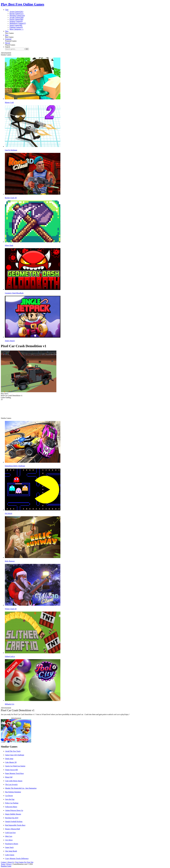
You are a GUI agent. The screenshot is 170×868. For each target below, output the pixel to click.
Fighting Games (16, 27)
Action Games (16, 12)
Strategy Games (16, 21)
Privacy (9, 864)
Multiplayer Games (18, 23)
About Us (11, 862)
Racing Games (16, 14)
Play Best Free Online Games (22, 4)
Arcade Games (17, 17)
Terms (3, 864)
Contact (4, 862)
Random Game (6, 866)
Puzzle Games (16, 19)
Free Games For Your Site (24, 862)
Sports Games (16, 25)
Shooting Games (17, 16)
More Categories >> (17, 29)
